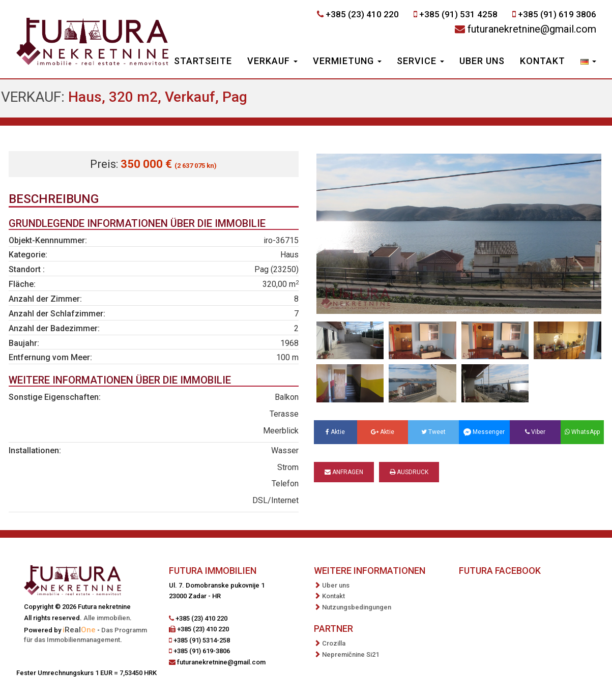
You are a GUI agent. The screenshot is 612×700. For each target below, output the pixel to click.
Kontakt (543, 61)
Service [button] (420, 61)
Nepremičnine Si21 (351, 654)
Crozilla (334, 643)
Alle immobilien (107, 618)
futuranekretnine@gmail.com (532, 29)
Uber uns (482, 61)
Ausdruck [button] (409, 472)
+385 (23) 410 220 (362, 14)
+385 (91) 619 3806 (557, 14)
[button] (588, 62)
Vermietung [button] (347, 61)
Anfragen (344, 472)
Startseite (203, 61)
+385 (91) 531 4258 (458, 14)
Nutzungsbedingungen (357, 607)
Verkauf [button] (272, 61)
